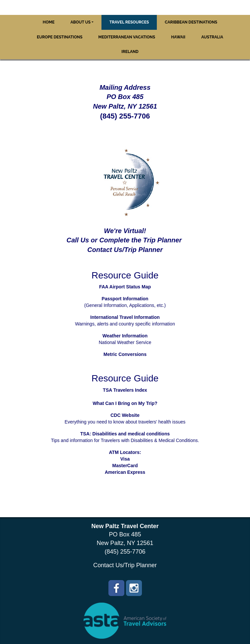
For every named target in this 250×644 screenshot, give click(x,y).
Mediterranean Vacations (127, 37)
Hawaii (178, 37)
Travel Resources (129, 22)
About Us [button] (80, 22)
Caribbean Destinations (191, 22)
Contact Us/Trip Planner (125, 565)
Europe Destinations (60, 37)
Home (49, 22)
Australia (212, 37)
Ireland (130, 52)
